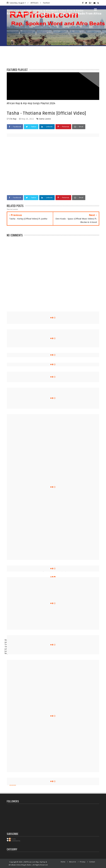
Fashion (46, 3)
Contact (92, 862)
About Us (73, 862)
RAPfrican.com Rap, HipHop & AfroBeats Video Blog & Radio (45, 11)
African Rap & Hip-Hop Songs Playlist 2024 (31, 103)
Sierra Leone (45, 119)
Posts (12, 839)
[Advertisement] (53, 286)
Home (63, 862)
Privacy (83, 862)
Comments (15, 841)
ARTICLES (34, 3)
